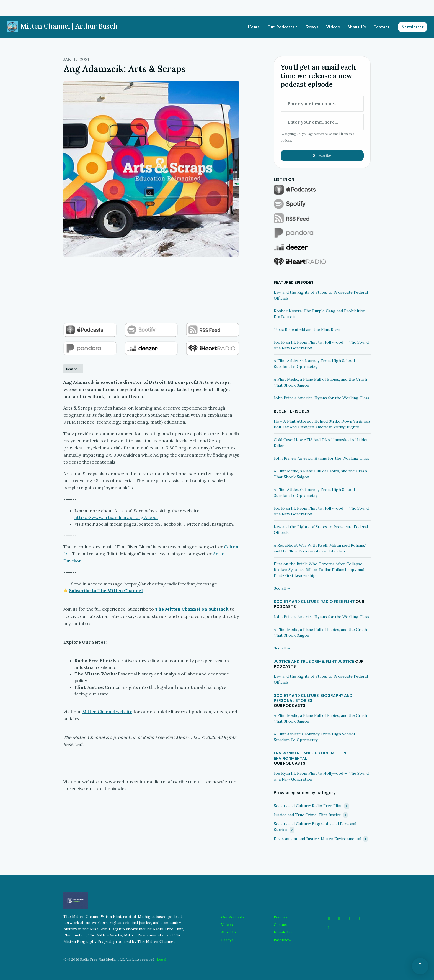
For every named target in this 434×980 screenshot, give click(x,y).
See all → (282, 588)
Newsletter (413, 27)
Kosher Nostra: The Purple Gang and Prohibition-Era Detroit (321, 314)
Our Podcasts (281, 27)
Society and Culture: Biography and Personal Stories (313, 698)
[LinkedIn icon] (359, 918)
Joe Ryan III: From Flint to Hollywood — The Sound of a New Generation (321, 345)
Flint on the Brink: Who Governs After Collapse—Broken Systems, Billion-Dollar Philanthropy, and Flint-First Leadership (320, 570)
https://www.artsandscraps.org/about (116, 517)
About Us (356, 27)
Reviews (281, 917)
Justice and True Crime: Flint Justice (314, 661)
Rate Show (282, 940)
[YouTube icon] (349, 918)
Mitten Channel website (107, 712)
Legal (162, 959)
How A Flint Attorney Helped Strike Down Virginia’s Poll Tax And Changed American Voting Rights (322, 424)
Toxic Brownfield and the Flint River (307, 329)
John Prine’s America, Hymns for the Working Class (321, 398)
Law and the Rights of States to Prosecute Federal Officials (321, 295)
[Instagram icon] (339, 918)
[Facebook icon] (329, 918)
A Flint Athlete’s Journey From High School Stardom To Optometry (314, 364)
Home (254, 27)
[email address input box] (322, 122)
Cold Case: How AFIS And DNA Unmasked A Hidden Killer (321, 443)
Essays (312, 27)
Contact (381, 27)
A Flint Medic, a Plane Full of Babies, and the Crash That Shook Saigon (320, 382)
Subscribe (322, 155)
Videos (333, 27)
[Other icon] (330, 928)
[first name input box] (322, 104)
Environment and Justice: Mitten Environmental (310, 756)
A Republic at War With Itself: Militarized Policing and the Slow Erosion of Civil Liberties (320, 548)
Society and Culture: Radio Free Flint (314, 602)
